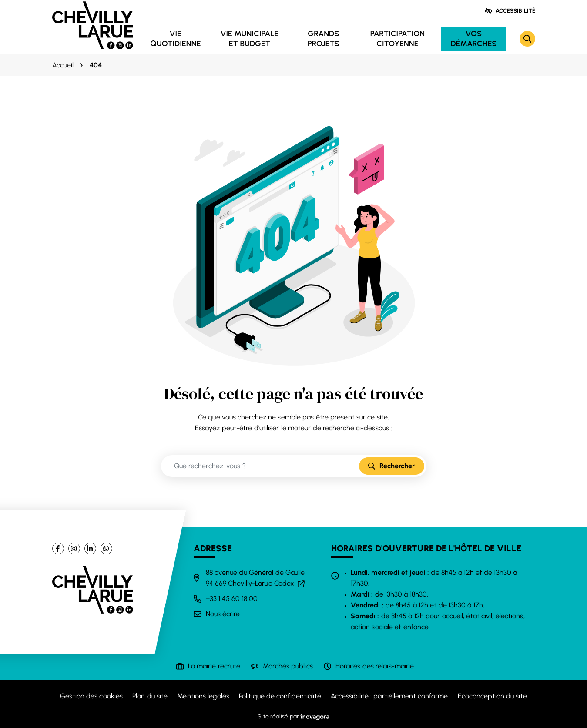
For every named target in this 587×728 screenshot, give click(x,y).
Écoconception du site (492, 696)
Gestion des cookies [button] (91, 696)
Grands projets (324, 39)
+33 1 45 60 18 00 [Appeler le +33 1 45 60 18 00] (232, 599)
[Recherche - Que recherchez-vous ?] (260, 466)
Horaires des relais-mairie (375, 666)
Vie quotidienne (175, 39)
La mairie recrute (214, 666)
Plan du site (150, 696)
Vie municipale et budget (250, 39)
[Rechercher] (527, 39)
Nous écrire (223, 614)
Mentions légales (203, 696)
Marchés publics (288, 666)
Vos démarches (473, 39)
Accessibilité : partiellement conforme (389, 696)
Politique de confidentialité (280, 696)
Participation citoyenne (397, 39)
